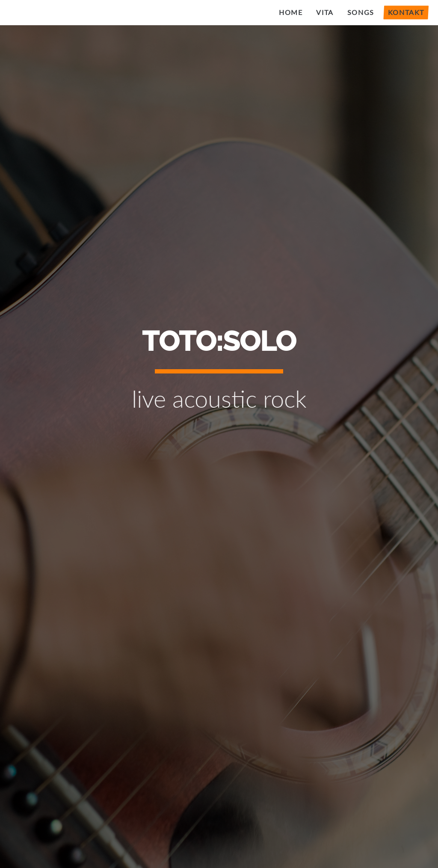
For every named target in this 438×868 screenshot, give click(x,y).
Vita (325, 12)
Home (291, 12)
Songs (361, 12)
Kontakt (406, 12)
